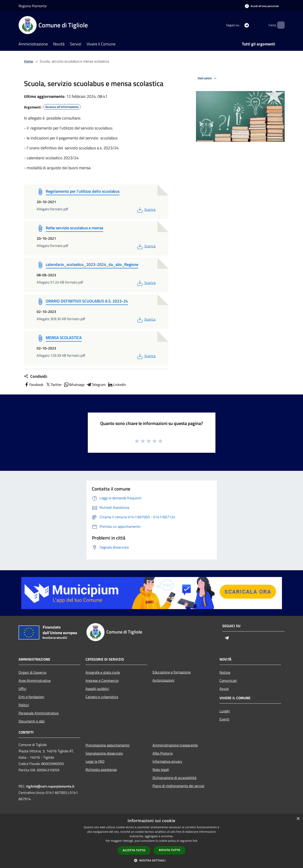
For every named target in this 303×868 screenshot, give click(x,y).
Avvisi (224, 689)
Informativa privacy (167, 761)
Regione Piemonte (33, 6)
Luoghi (225, 711)
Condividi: (36, 376)
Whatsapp (74, 385)
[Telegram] (239, 25)
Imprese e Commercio (102, 680)
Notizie (225, 672)
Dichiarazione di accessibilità (174, 778)
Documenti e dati (32, 721)
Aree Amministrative (35, 680)
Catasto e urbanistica (102, 697)
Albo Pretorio (163, 753)
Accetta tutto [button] (134, 850)
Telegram (96, 385)
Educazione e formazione (172, 672)
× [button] (298, 819)
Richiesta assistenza (101, 769)
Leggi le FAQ (95, 761)
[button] (152, 860)
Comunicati (228, 680)
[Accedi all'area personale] (262, 6)
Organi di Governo (32, 672)
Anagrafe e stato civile (103, 672)
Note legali (161, 769)
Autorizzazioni (163, 680)
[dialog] (151, 841)
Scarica (146, 209)
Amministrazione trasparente (175, 745)
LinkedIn (117, 385)
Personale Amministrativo (39, 713)
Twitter (54, 385)
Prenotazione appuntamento (107, 745)
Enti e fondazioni (31, 697)
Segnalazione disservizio (104, 753)
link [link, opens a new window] (195, 841)
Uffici (23, 689)
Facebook (34, 385)
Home (29, 61)
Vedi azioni (208, 78)
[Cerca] (279, 25)
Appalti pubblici (97, 689)
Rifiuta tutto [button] (170, 850)
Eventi (224, 719)
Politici (24, 705)
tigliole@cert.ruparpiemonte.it (50, 786)
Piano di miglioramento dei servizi (178, 786)
